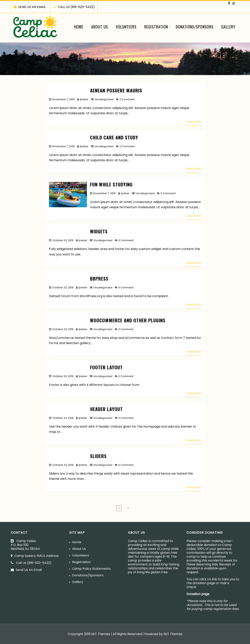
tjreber (84, 99)
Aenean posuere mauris (116, 90)
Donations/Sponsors (195, 27)
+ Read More (193, 122)
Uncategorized (104, 99)
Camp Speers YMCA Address (37, 556)
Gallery (228, 27)
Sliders (98, 456)
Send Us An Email (26, 570)
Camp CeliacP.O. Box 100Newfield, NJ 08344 (26, 545)
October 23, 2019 (63, 240)
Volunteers (126, 27)
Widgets (99, 231)
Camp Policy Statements (91, 569)
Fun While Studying (111, 184)
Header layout (106, 409)
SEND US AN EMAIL (30, 7)
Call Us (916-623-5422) (31, 563)
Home (79, 27)
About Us (100, 27)
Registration (158, 27)
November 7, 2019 (63, 99)
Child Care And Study (114, 137)
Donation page (198, 594)
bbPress (99, 278)
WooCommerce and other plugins (128, 320)
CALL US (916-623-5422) (74, 7)
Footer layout (106, 367)
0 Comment (127, 99)
